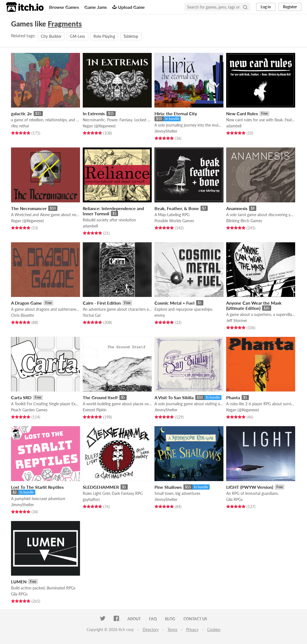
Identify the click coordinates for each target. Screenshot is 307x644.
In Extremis (94, 113)
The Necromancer (29, 208)
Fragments (65, 24)
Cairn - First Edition (102, 303)
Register (290, 7)
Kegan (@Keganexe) (99, 126)
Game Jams (96, 7)
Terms (172, 630)
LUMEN (19, 582)
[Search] (245, 7)
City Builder (51, 36)
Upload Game (129, 7)
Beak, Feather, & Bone (177, 208)
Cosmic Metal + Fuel (174, 303)
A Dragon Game (26, 303)
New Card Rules (242, 113)
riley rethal (20, 126)
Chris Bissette (22, 315)
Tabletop (131, 36)
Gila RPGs (234, 499)
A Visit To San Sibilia (174, 397)
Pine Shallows (168, 487)
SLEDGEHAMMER (101, 487)
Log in (266, 7)
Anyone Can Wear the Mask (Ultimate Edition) (254, 305)
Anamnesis (237, 208)
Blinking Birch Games (244, 221)
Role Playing (104, 36)
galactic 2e (22, 113)
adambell (234, 126)
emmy (160, 315)
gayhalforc (92, 499)
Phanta (233, 397)
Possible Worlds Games (174, 221)
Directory (151, 630)
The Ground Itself (100, 397)
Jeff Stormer (237, 320)
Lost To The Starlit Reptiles (37, 487)
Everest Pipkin (95, 410)
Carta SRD (21, 397)
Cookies (214, 630)
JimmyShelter (166, 131)
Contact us (195, 619)
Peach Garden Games (29, 410)
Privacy (192, 630)
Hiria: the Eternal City (176, 113)
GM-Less (77, 36)
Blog (170, 619)
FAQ (153, 619)
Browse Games (64, 7)
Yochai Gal (92, 315)
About (134, 619)
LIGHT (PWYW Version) (250, 487)
